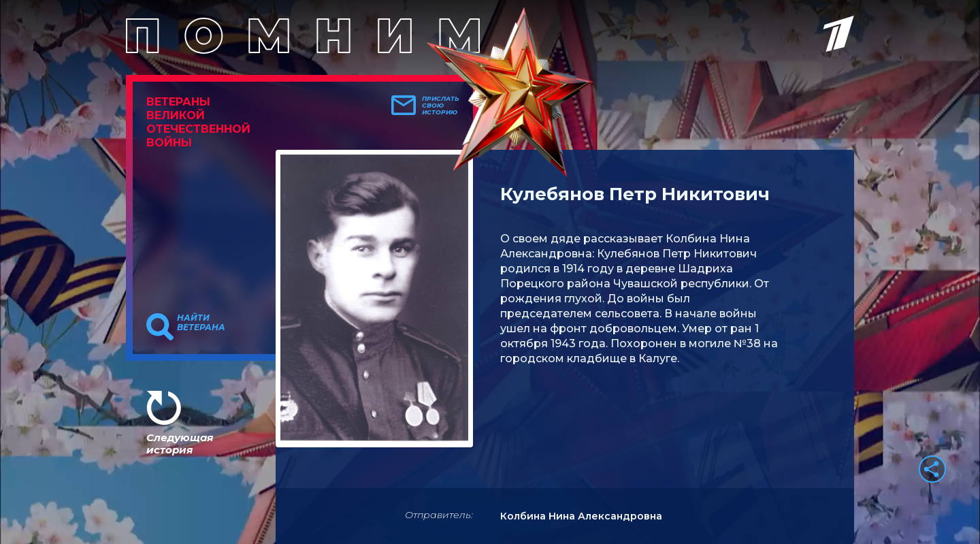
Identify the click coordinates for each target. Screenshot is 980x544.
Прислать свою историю (441, 106)
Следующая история (180, 444)
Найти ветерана (201, 323)
